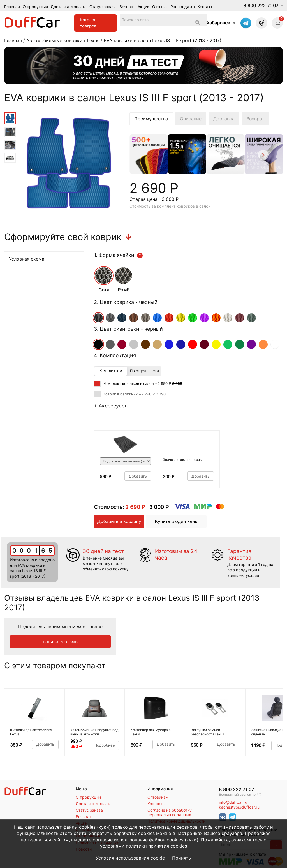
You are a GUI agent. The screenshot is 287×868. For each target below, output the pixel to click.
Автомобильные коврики (54, 40)
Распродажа (183, 7)
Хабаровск (218, 23)
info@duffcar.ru (233, 802)
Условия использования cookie (130, 858)
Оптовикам (158, 797)
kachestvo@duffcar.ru (239, 807)
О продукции (35, 7)
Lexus (93, 40)
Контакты (207, 7)
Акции (143, 7)
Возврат (127, 7)
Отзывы (160, 7)
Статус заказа (103, 7)
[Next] (263, 156)
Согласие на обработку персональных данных (170, 812)
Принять (181, 858)
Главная (12, 7)
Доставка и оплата (69, 7)
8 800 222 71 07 (261, 6)
